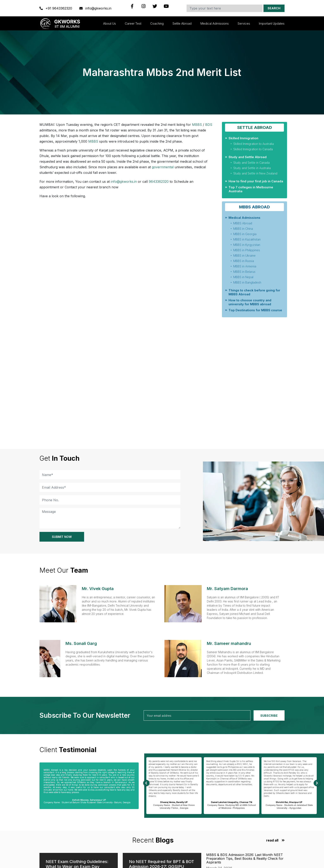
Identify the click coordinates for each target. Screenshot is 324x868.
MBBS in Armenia (245, 266)
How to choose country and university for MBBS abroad (250, 302)
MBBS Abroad (243, 223)
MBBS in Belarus (244, 272)
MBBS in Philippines (247, 250)
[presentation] (146, 783)
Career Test (133, 23)
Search (274, 8)
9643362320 (159, 182)
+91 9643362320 (56, 8)
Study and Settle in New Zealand (255, 173)
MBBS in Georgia (245, 234)
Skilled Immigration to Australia (254, 144)
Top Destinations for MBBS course (255, 310)
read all (272, 840)
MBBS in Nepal (243, 277)
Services (244, 23)
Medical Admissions (215, 23)
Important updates (272, 23)
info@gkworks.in (95, 8)
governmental (163, 167)
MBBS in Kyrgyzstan (247, 245)
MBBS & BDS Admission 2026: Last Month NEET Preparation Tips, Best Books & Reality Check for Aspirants (245, 858)
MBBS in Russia (244, 261)
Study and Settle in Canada (251, 163)
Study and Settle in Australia (252, 168)
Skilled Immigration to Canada (253, 149)
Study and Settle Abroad (248, 157)
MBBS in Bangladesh (247, 282)
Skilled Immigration (243, 138)
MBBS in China (243, 229)
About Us (110, 23)
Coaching (157, 23)
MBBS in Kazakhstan (247, 239)
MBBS (197, 125)
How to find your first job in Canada (256, 181)
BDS (209, 125)
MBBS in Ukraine (244, 255)
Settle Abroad (182, 23)
